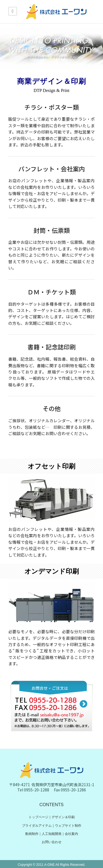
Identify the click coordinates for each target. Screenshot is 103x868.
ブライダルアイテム (37, 826)
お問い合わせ (52, 842)
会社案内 (71, 834)
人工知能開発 (52, 834)
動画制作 (32, 834)
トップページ (38, 817)
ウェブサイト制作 (68, 826)
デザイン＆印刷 (63, 817)
